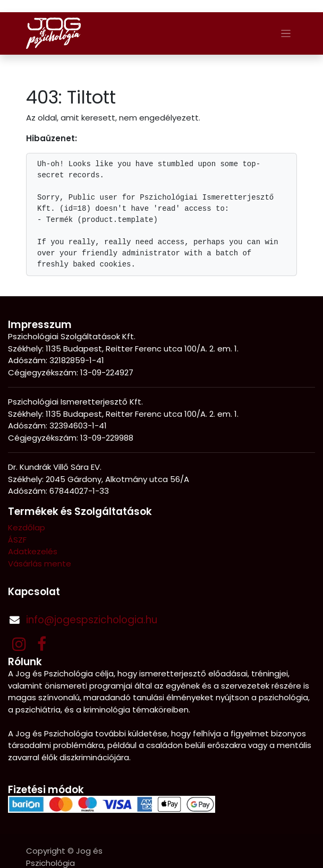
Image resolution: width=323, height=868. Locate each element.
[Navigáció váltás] (286, 33)
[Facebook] (42, 644)
